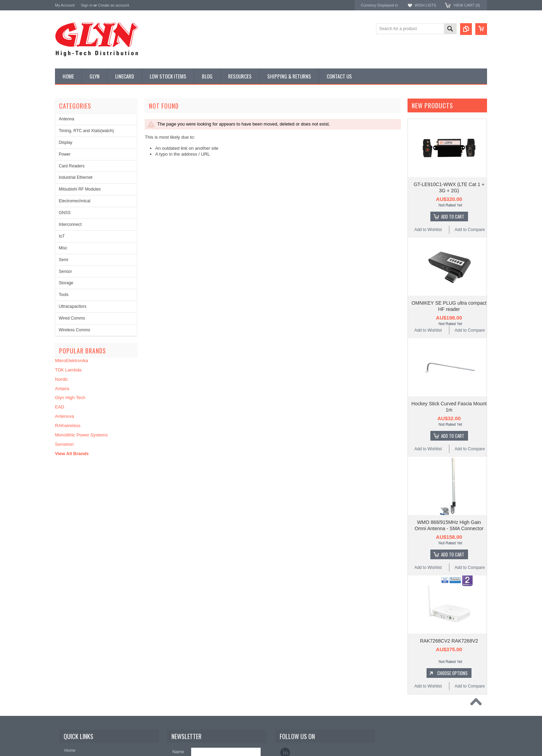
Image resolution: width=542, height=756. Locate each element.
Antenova (64, 416)
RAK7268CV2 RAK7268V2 (449, 641)
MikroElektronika (72, 361)
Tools (64, 295)
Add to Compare (470, 230)
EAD (60, 407)
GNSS (65, 213)
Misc (63, 248)
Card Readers (72, 166)
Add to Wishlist (428, 230)
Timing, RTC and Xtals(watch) (86, 131)
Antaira (62, 389)
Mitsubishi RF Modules (80, 189)
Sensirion (64, 444)
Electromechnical (74, 201)
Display (66, 142)
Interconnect (70, 224)
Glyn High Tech (70, 398)
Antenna (67, 119)
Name (178, 752)
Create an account (113, 5)
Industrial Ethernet (76, 177)
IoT (62, 236)
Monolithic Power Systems (81, 435)
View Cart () (467, 5)
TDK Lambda (68, 370)
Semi (63, 260)
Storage (66, 283)
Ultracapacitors (73, 306)
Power (65, 154)
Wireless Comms (74, 330)
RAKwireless (68, 426)
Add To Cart (453, 216)
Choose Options (452, 673)
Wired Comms (72, 318)
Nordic (62, 379)
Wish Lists (425, 5)
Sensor (65, 271)
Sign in (87, 5)
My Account (65, 5)
